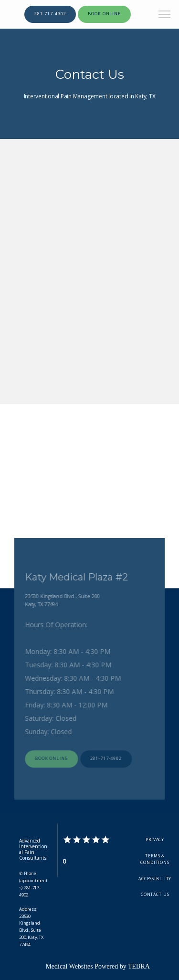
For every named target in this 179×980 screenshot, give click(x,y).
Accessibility (155, 879)
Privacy (155, 840)
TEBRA (139, 966)
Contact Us (155, 895)
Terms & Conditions (155, 859)
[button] (165, 15)
